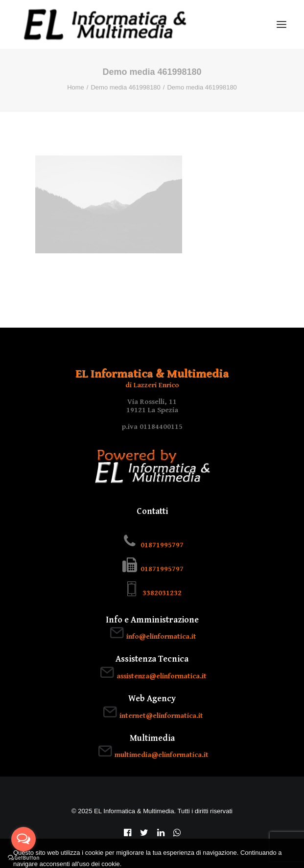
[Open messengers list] (23, 839)
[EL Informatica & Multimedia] (105, 24)
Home (76, 87)
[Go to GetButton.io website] (23, 858)
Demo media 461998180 (125, 87)
